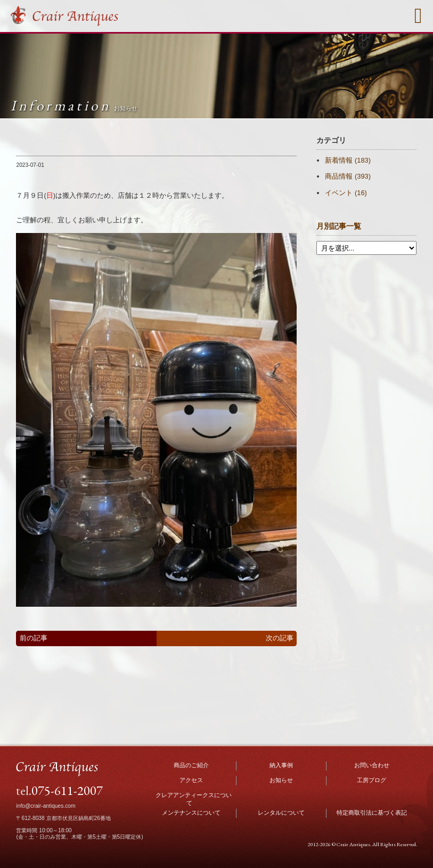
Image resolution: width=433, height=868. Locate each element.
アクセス (191, 780)
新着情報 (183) (348, 160)
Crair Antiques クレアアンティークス (65, 17)
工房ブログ (371, 780)
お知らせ (281, 780)
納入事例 (281, 765)
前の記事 (34, 638)
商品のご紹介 (191, 765)
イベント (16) (346, 193)
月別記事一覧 (339, 226)
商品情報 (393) (348, 176)
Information (74, 105)
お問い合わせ (372, 765)
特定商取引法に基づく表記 (372, 813)
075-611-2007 (67, 790)
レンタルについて (281, 813)
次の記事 (280, 638)
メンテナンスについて (191, 813)
